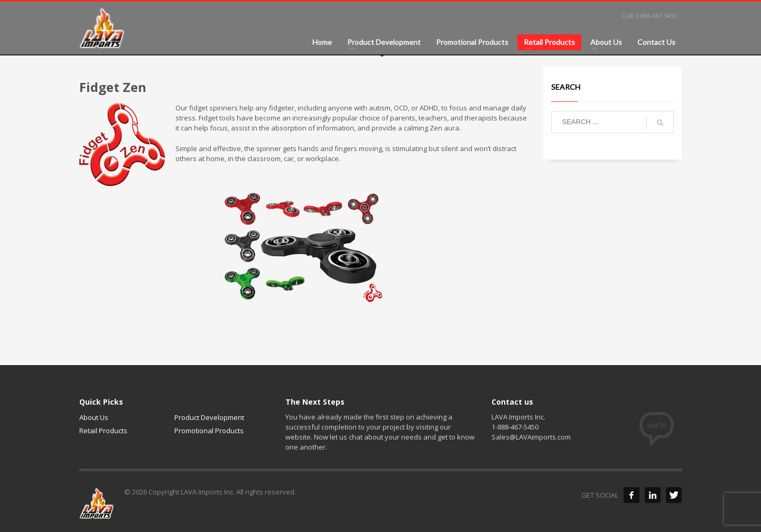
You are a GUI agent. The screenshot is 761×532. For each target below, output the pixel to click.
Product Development (209, 417)
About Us (94, 417)
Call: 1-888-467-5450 (649, 16)
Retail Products (103, 431)
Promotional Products (209, 431)
